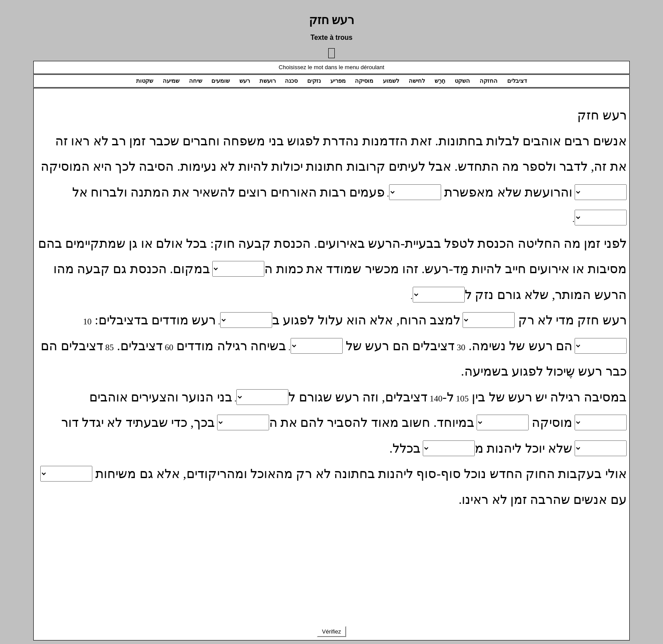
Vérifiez (331, 632)
